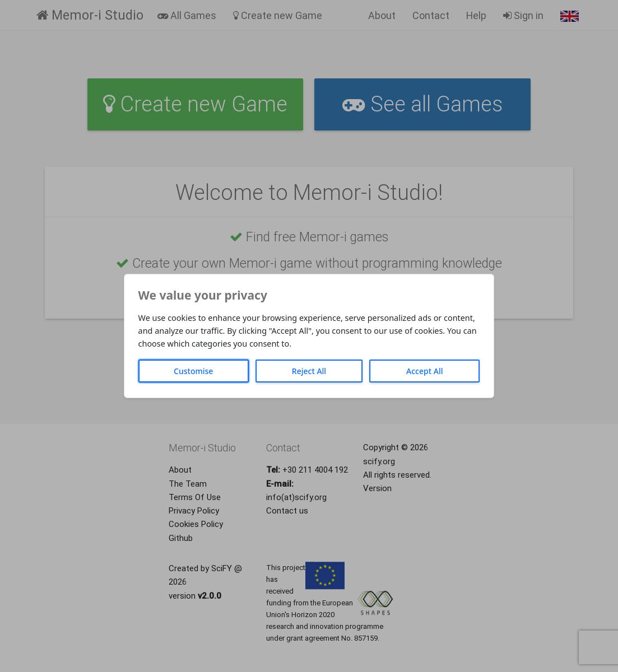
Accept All (424, 371)
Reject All (309, 371)
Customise (193, 371)
